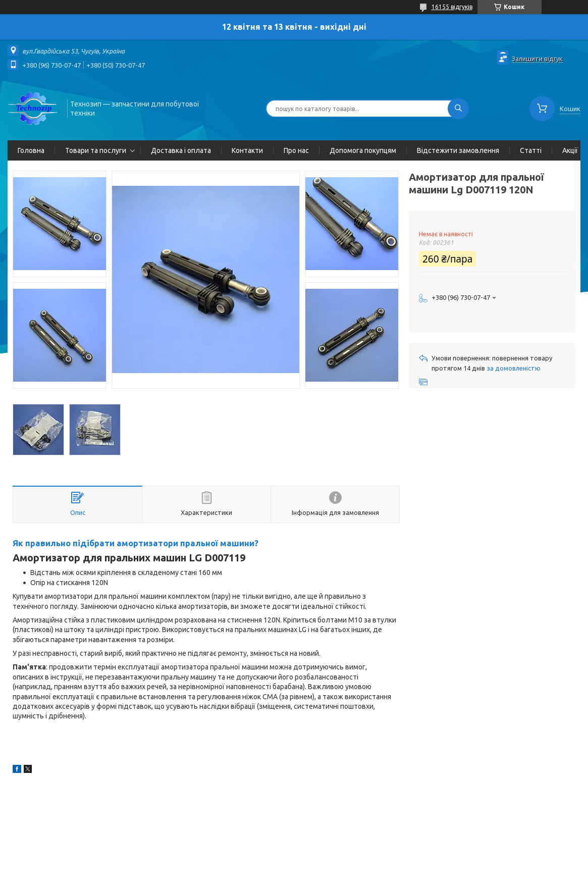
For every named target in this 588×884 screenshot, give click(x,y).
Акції (570, 150)
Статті (531, 150)
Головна (31, 150)
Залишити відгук (537, 59)
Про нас (296, 150)
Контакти (247, 150)
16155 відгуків (452, 7)
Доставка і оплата (181, 150)
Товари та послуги (96, 150)
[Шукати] (458, 109)
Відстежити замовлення (458, 150)
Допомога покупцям (363, 150)
